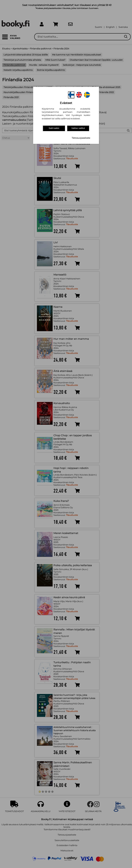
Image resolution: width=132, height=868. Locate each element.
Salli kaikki (54, 128)
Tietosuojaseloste (81, 138)
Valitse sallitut (78, 128)
